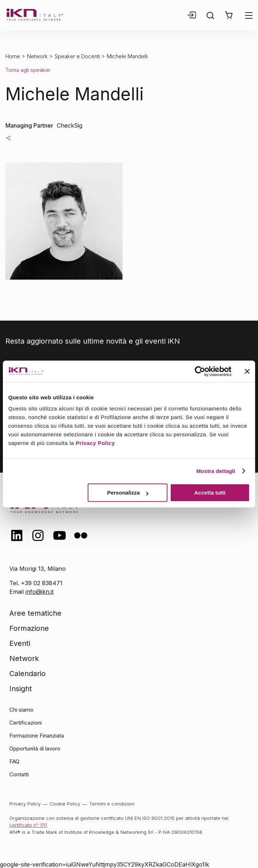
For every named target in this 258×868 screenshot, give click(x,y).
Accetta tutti (210, 493)
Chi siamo (21, 710)
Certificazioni (26, 723)
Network (37, 56)
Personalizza (128, 493)
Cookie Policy (65, 804)
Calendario (27, 674)
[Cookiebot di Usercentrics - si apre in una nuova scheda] (200, 371)
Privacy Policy (95, 443)
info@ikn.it (40, 592)
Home (13, 56)
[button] (229, 15)
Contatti (19, 774)
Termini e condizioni (112, 804)
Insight (21, 689)
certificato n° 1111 (28, 825)
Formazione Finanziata (37, 736)
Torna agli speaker (28, 70)
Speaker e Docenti (77, 56)
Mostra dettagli (216, 471)
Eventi (20, 643)
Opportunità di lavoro (35, 748)
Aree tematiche (35, 613)
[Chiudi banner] (247, 371)
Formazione (29, 628)
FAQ (14, 761)
